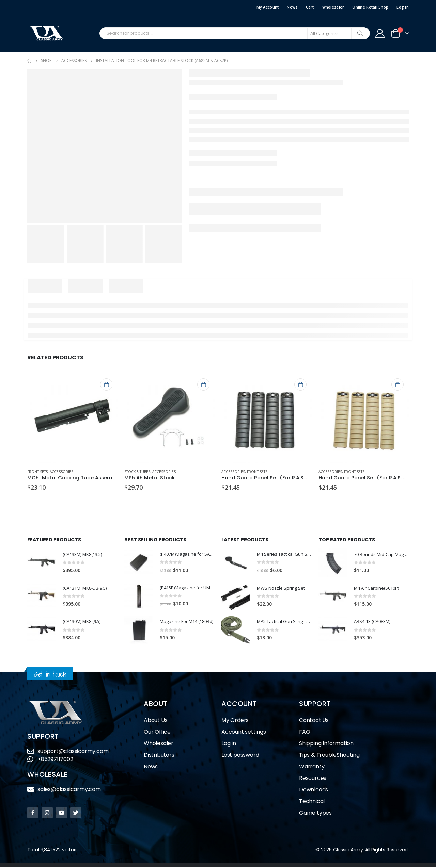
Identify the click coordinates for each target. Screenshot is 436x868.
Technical (312, 802)
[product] (72, 418)
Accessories (61, 472)
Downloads (314, 791)
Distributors (159, 756)
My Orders (235, 721)
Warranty (312, 767)
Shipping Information (326, 744)
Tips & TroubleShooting (329, 756)
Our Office (157, 733)
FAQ (305, 733)
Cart (310, 7)
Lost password (240, 756)
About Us (155, 721)
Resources (313, 779)
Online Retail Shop (370, 7)
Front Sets (37, 472)
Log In (403, 7)
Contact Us (314, 721)
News (292, 7)
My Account (268, 7)
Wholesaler (333, 7)
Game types (315, 814)
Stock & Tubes (137, 472)
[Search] (360, 33)
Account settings (244, 733)
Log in (229, 744)
